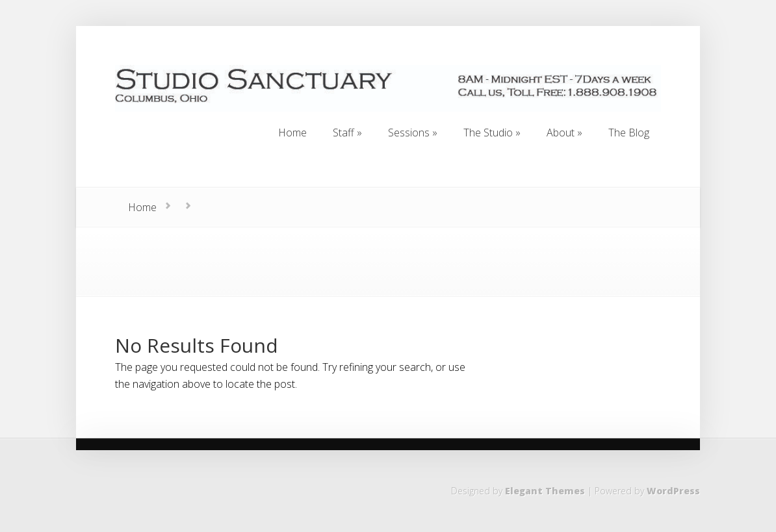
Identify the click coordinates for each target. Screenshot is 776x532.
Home (142, 207)
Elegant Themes (545, 491)
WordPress (673, 491)
